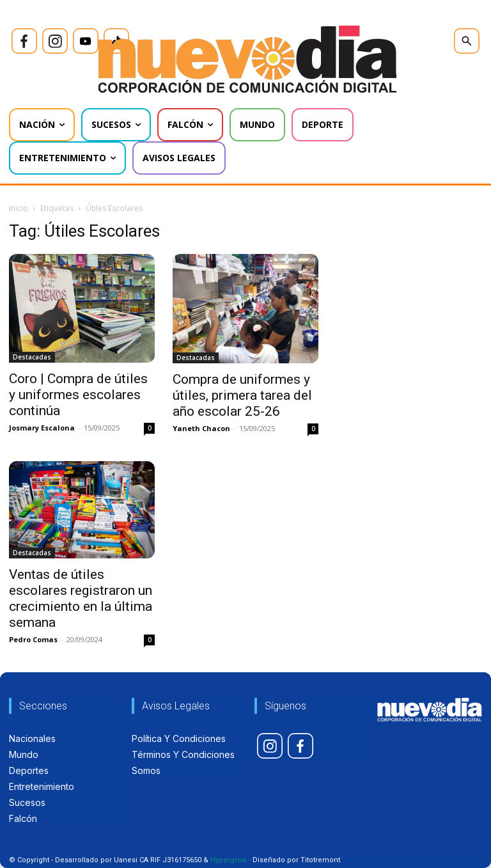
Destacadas (32, 357)
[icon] (24, 41)
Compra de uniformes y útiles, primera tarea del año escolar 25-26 (242, 395)
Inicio (19, 208)
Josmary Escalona (42, 428)
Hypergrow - (230, 860)
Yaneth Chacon (201, 428)
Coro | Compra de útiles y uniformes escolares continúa (78, 395)
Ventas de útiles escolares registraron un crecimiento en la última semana (81, 598)
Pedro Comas (33, 639)
